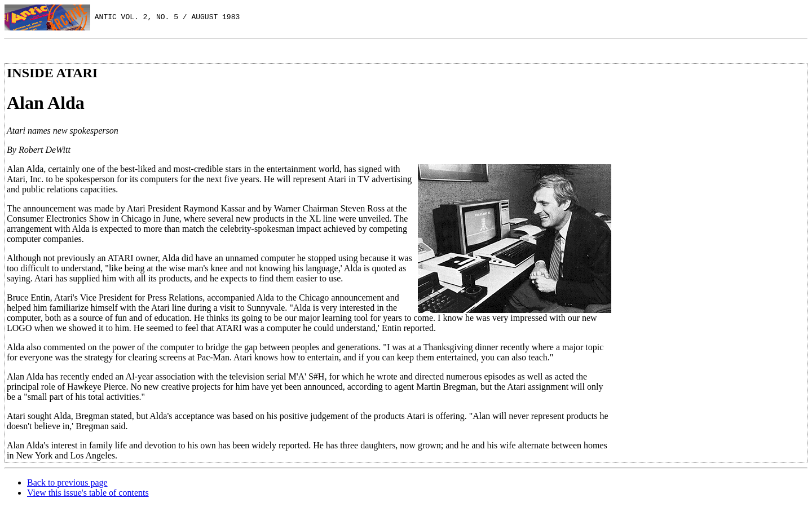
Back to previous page (67, 482)
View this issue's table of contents (88, 493)
